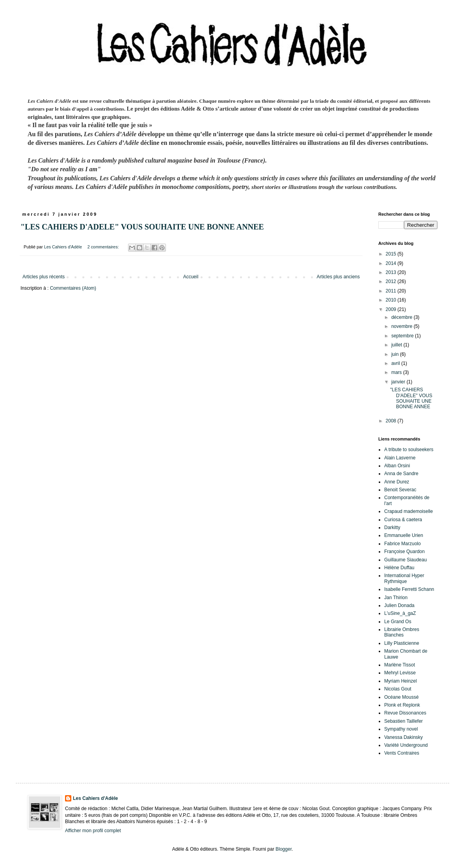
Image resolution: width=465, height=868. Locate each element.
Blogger (284, 849)
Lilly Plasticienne (402, 643)
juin (396, 354)
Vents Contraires (402, 753)
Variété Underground (406, 745)
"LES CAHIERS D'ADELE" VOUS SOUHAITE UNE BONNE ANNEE (142, 227)
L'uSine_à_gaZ (400, 613)
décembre (403, 317)
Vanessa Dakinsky (404, 737)
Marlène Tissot (400, 665)
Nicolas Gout (398, 689)
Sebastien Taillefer (404, 721)
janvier (399, 382)
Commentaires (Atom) (73, 288)
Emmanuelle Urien (404, 535)
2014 (392, 263)
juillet (397, 345)
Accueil (191, 277)
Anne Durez (397, 482)
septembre (403, 336)
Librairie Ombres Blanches (402, 632)
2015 (392, 254)
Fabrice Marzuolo (403, 544)
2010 (392, 300)
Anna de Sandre (401, 474)
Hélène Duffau (399, 568)
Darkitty (392, 527)
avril (396, 363)
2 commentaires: (104, 247)
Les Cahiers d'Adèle (95, 798)
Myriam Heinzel (401, 681)
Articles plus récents (44, 277)
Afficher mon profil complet (93, 831)
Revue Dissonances (405, 713)
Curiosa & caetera (403, 520)
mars (397, 372)
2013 (392, 272)
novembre (403, 326)
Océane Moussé (401, 697)
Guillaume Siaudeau (405, 560)
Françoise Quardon (405, 552)
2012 (392, 281)
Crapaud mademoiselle (408, 511)
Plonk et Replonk (402, 705)
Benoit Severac (400, 490)
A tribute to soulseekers (409, 450)
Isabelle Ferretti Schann (409, 589)
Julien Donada (399, 605)
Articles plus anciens (338, 277)
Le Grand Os (398, 622)
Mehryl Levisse (400, 673)
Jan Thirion (396, 598)
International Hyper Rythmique (404, 578)
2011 (392, 291)
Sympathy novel (401, 729)
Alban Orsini (397, 466)
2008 (392, 421)
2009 (392, 309)
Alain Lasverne (400, 458)
